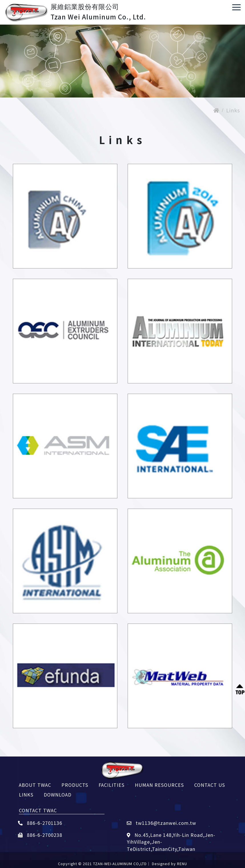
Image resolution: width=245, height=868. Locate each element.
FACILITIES (112, 785)
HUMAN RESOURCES (159, 785)
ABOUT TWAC (35, 785)
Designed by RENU (169, 864)
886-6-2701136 (40, 823)
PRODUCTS (75, 785)
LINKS (26, 795)
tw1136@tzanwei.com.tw (161, 823)
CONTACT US (210, 785)
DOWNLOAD (58, 795)
